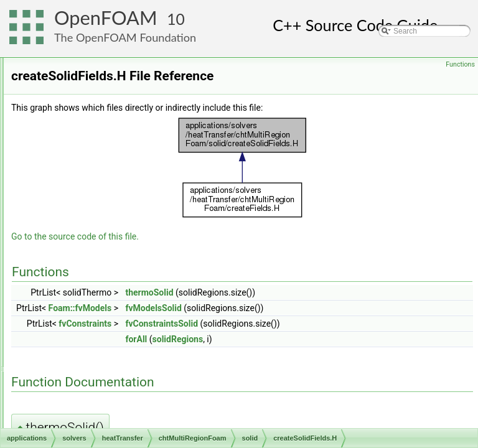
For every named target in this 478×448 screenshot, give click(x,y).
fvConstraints (241, 341)
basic (70, 72)
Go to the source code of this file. (231, 254)
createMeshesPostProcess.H (129, 400)
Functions (460, 64)
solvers (63, 58)
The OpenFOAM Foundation (125, 37)
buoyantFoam (94, 181)
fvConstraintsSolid (317, 341)
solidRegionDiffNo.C (124, 304)
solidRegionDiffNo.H (124, 318)
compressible (83, 99)
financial (75, 154)
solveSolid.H (112, 345)
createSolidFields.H (123, 250)
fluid (88, 208)
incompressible (86, 427)
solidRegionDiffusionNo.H (134, 332)
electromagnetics (89, 140)
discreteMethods (88, 113)
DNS (69, 126)
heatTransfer (82, 167)
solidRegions (334, 357)
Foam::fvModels (236, 325)
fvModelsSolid (309, 325)
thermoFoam (92, 414)
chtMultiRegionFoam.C (119, 359)
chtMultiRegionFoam (105, 195)
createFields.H (105, 373)
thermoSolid (305, 310)
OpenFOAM (106, 18)
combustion (80, 85)
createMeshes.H (108, 386)
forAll (292, 357)
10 (176, 19)
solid (89, 236)
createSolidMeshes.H (126, 263)
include (93, 222)
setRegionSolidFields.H (130, 291)
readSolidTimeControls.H (133, 277)
